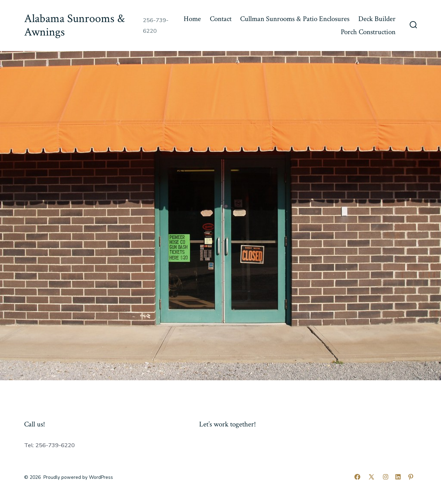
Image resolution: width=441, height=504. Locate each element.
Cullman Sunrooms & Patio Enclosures (295, 19)
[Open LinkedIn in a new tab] (398, 477)
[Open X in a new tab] (371, 477)
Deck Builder (377, 19)
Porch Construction (368, 32)
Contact (221, 19)
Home (192, 19)
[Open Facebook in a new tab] (357, 477)
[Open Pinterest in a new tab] (411, 477)
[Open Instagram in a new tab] (386, 477)
